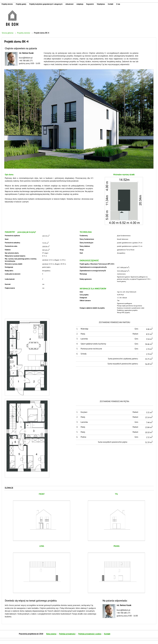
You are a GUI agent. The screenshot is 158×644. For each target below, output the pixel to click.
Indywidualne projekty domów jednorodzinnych (12, 18)
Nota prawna (51, 634)
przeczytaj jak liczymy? (27, 232)
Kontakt (107, 634)
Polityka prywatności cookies (90, 634)
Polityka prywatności (67, 634)
